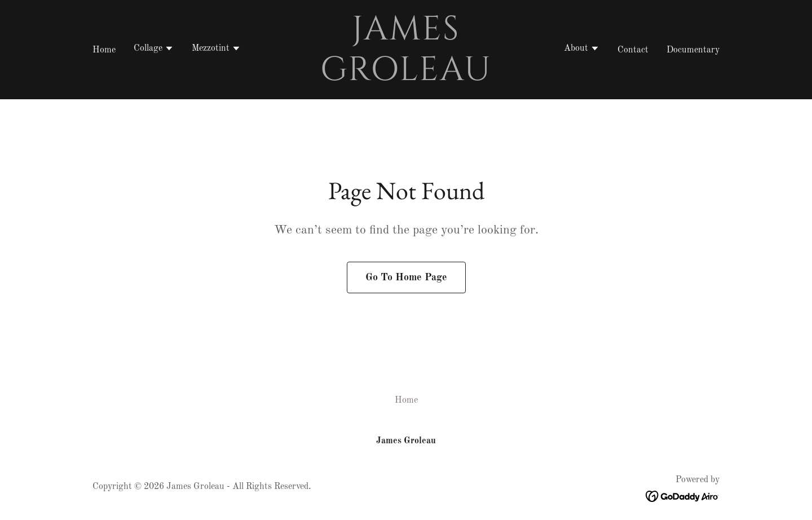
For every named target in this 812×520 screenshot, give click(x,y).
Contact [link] (633, 50)
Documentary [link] (693, 50)
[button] (154, 50)
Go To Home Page (406, 277)
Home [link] (104, 50)
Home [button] (406, 400)
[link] (406, 78)
